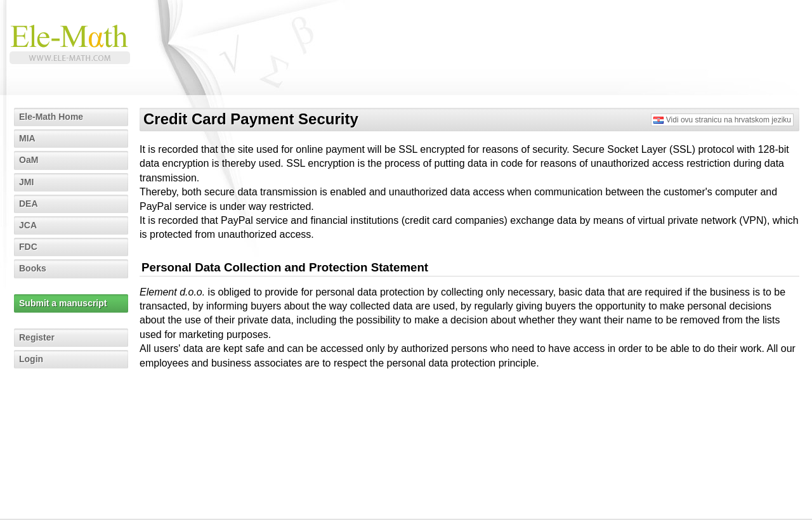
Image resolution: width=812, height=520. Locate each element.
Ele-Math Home (51, 117)
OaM (29, 160)
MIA (27, 138)
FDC (28, 247)
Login (31, 359)
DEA (29, 204)
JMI (26, 182)
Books (33, 268)
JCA (28, 225)
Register (37, 337)
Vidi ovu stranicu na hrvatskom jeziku (729, 120)
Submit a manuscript (63, 303)
